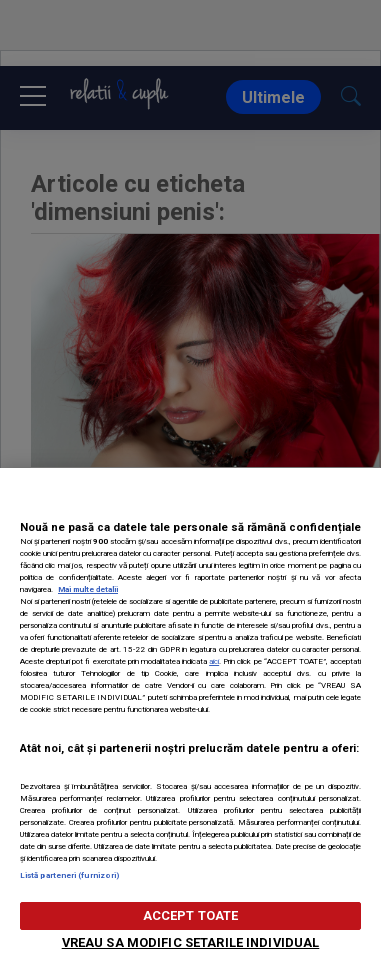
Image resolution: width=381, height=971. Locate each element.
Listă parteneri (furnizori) (69, 875)
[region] (190, 719)
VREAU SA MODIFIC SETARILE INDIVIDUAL (191, 942)
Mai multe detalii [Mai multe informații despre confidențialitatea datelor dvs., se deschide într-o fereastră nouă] (88, 589)
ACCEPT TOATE (191, 915)
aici (214, 661)
